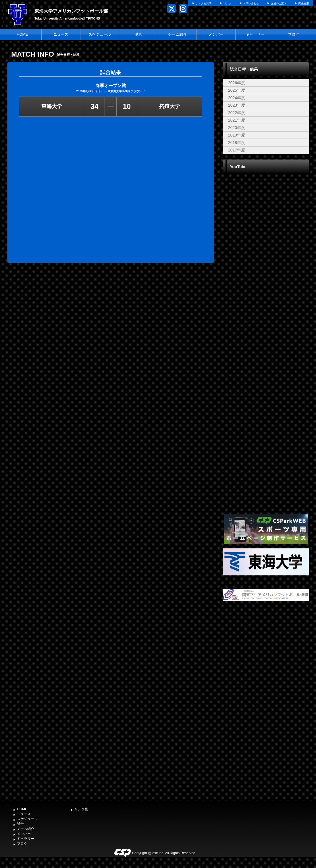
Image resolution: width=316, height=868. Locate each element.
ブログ (294, 34)
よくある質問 (204, 3)
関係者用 (304, 3)
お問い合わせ (251, 3)
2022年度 (237, 113)
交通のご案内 (279, 3)
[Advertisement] (266, 704)
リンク (227, 3)
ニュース (61, 34)
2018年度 (237, 143)
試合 (138, 34)
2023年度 (237, 105)
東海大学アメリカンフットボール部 (71, 11)
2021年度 (237, 120)
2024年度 (237, 98)
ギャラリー (255, 34)
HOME (22, 34)
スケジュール (100, 34)
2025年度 (237, 90)
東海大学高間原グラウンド (128, 91)
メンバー (216, 34)
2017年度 (237, 150)
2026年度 (237, 83)
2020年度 (237, 128)
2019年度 (237, 135)
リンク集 (81, 809)
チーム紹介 (177, 34)
